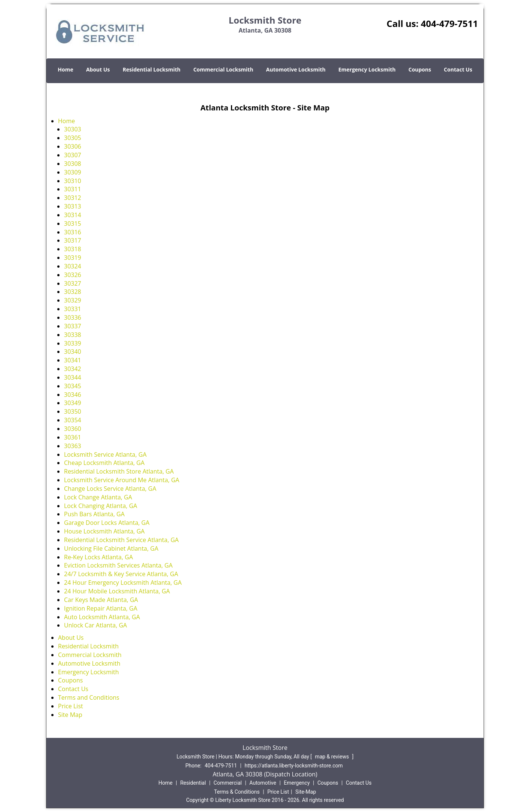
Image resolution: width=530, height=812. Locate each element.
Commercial (228, 783)
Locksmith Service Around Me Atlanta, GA (122, 480)
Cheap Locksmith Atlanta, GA (104, 463)
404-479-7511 (449, 23)
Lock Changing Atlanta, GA (100, 506)
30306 (73, 146)
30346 (73, 395)
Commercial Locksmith (223, 69)
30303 (73, 129)
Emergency (297, 783)
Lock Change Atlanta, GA (98, 497)
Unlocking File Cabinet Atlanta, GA (111, 548)
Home (65, 69)
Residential (193, 783)
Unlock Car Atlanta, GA (95, 625)
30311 (73, 189)
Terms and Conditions (89, 697)
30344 (73, 377)
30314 (73, 215)
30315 (73, 223)
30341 (73, 360)
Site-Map (306, 792)
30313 (73, 206)
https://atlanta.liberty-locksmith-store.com (294, 766)
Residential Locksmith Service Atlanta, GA (121, 540)
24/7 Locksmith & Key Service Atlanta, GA (121, 574)
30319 (73, 258)
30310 (73, 181)
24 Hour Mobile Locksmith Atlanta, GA (117, 591)
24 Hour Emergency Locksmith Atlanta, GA (123, 583)
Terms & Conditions (237, 792)
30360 (73, 429)
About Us (98, 69)
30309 (73, 172)
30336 (73, 317)
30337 (73, 326)
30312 (73, 198)
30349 (73, 403)
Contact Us (458, 69)
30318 (73, 249)
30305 (73, 138)
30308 (73, 164)
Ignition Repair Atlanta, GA (101, 608)
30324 (73, 266)
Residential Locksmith (152, 69)
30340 (73, 352)
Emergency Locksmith (367, 69)
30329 (73, 300)
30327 (73, 283)
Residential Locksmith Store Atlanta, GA (119, 471)
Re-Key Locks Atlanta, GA (98, 557)
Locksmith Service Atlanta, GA (105, 454)
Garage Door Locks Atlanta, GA (107, 523)
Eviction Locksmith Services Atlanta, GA (118, 565)
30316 (73, 232)
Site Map (70, 715)
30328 (73, 292)
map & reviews (332, 757)
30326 (73, 275)
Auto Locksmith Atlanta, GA (102, 617)
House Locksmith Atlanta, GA (104, 531)
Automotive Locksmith (296, 69)
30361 (73, 437)
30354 (73, 420)
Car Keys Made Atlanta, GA (101, 600)
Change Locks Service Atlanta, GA (110, 489)
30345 (73, 386)
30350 (73, 411)
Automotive (263, 783)
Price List (71, 706)
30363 (73, 446)
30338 (73, 335)
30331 (73, 309)
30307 (73, 155)
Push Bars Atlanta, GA (94, 514)
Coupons (420, 69)
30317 (73, 240)
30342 (73, 369)
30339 (73, 343)
